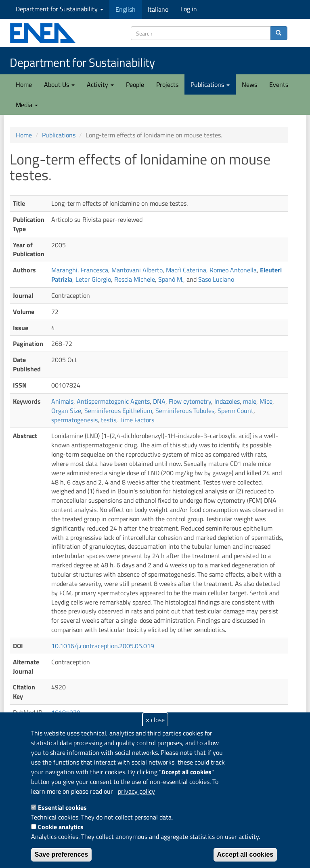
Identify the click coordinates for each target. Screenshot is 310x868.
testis (109, 420)
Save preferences (62, 854)
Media (27, 105)
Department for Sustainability (60, 9)
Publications (210, 84)
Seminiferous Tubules (185, 411)
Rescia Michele (135, 279)
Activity (100, 84)
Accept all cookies (245, 854)
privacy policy (136, 791)
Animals (62, 401)
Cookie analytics (61, 827)
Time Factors (137, 420)
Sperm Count (236, 411)
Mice (266, 401)
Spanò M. (171, 279)
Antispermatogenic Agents (113, 401)
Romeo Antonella (233, 270)
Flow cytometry (190, 401)
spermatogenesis (74, 420)
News (249, 84)
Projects (167, 84)
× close (155, 720)
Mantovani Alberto (137, 270)
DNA (159, 401)
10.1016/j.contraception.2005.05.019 (103, 646)
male (250, 401)
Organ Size (66, 411)
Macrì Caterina (186, 270)
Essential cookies (62, 807)
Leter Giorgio (93, 279)
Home (24, 84)
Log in (189, 9)
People (135, 84)
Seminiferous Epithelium (118, 411)
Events (279, 84)
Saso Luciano (216, 279)
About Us (59, 84)
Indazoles (227, 401)
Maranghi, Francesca (80, 270)
